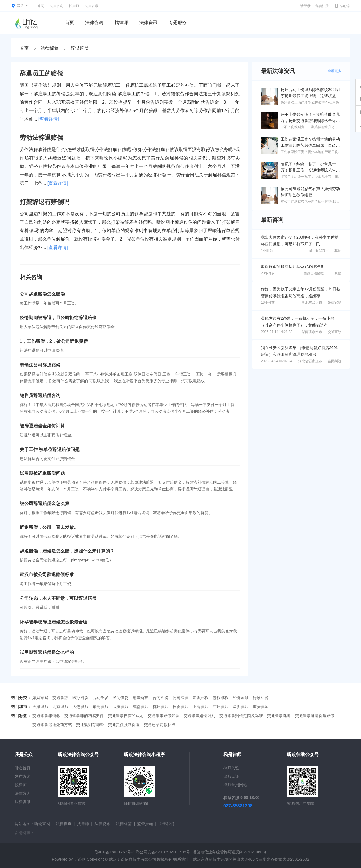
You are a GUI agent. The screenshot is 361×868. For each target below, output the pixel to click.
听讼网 (80, 859)
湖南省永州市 (312, 332)
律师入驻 (231, 768)
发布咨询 (23, 776)
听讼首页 (23, 768)
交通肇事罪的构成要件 (84, 716)
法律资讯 (91, 6)
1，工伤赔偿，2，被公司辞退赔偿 (54, 341)
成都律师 (140, 707)
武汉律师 (120, 707)
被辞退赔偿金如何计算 (42, 426)
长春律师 (180, 707)
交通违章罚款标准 (160, 725)
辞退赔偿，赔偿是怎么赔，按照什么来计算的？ (67, 551)
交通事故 (334, 332)
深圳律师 (241, 707)
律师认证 (231, 776)
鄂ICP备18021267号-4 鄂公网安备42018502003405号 (143, 852)
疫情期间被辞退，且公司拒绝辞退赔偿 (58, 318)
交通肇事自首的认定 (126, 716)
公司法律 (180, 698)
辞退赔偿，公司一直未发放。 (49, 527)
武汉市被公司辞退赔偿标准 (47, 575)
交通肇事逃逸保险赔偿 (315, 716)
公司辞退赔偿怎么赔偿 (42, 294)
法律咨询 (56, 6)
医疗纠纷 (80, 698)
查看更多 (334, 71)
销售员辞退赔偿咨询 (40, 395)
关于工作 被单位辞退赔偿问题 (50, 449)
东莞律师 (100, 707)
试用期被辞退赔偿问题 (42, 473)
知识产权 (201, 698)
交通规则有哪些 (90, 725)
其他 (338, 251)
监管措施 (145, 824)
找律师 (74, 6)
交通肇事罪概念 (46, 716)
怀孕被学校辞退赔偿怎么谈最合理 (54, 622)
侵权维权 (221, 698)
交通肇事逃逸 (279, 716)
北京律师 (60, 707)
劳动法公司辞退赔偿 (40, 365)
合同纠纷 (334, 361)
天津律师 (40, 707)
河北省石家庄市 (310, 361)
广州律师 (221, 707)
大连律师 (80, 707)
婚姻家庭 (334, 303)
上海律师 (201, 707)
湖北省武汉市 (319, 251)
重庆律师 (261, 707)
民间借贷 (120, 698)
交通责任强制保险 (124, 725)
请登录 (305, 6)
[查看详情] (49, 119)
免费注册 (322, 6)
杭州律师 (160, 707)
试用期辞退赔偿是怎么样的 (47, 652)
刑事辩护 (140, 698)
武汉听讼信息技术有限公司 (133, 859)
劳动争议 (100, 698)
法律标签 (50, 48)
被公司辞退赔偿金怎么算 (45, 504)
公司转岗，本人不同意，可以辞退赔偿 (58, 598)
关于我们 (166, 824)
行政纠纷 (261, 698)
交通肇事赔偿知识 (164, 716)
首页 (41, 6)
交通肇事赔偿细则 (199, 716)
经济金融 (241, 698)
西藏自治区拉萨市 (317, 273)
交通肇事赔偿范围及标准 (241, 716)
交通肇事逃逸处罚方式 (52, 725)
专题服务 (178, 22)
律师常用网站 (235, 785)
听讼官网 (42, 824)
